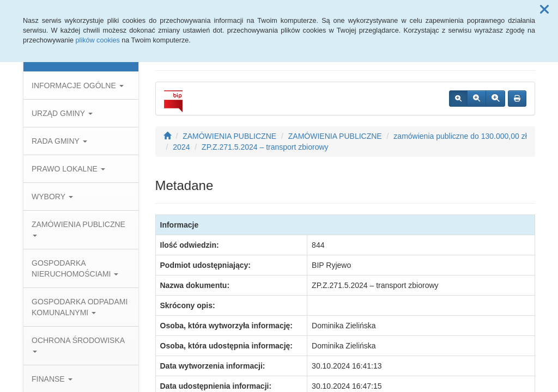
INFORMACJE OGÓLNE (78, 85)
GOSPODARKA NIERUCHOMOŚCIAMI (75, 268)
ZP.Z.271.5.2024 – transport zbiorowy (265, 147)
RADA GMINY (59, 141)
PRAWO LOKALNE (68, 169)
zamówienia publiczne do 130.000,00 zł (460, 136)
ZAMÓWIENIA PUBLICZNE (78, 228)
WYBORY (52, 197)
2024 (181, 147)
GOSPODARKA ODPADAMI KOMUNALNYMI (80, 307)
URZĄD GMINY (62, 113)
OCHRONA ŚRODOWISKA (78, 344)
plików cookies (98, 40)
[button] (544, 10)
